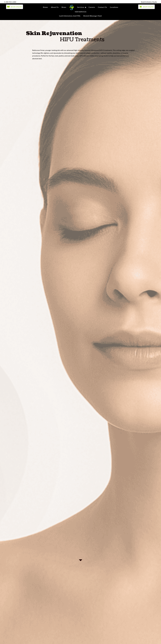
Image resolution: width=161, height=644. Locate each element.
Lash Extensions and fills (70, 16)
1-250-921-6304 (10, 2)
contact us (102, 7)
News (64, 7)
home (45, 7)
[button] (15, 7)
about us (55, 7)
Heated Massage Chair (93, 16)
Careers (92, 7)
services (81, 7)
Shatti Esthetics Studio (149, 2)
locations (114, 7)
